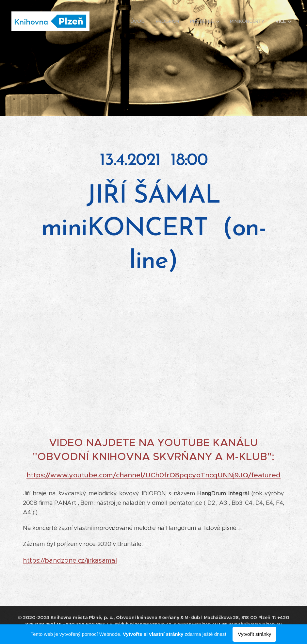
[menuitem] (139, 21)
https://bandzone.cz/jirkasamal (70, 561)
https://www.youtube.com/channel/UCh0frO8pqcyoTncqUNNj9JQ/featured (153, 475)
